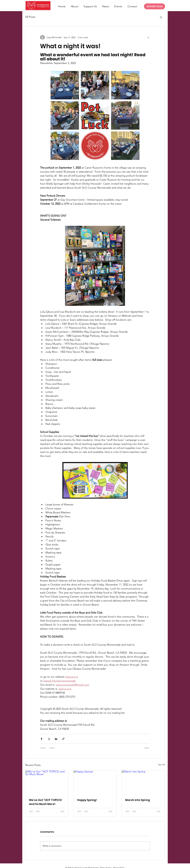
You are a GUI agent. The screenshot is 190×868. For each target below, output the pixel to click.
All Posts (30, 17)
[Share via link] (63, 739)
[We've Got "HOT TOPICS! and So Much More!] (47, 782)
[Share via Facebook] (41, 739)
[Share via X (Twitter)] (49, 739)
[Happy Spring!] (95, 782)
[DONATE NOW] (155, 6)
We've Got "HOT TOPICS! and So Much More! (45, 802)
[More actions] (148, 37)
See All (161, 765)
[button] (161, 17)
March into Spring (138, 800)
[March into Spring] (143, 782)
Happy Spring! (87, 800)
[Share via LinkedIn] (56, 739)
